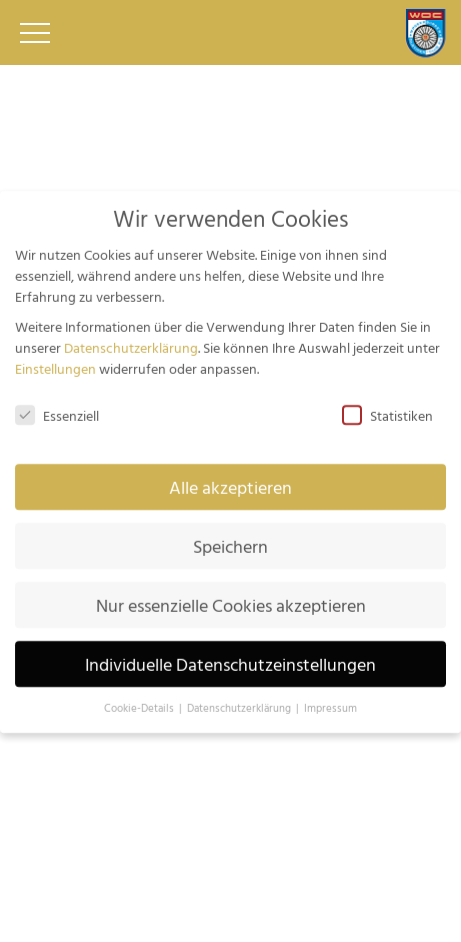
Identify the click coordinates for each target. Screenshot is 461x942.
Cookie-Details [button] (140, 699)
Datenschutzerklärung (131, 337)
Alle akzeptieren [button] (230, 477)
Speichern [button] (230, 536)
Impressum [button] (330, 699)
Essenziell (57, 406)
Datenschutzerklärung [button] (240, 699)
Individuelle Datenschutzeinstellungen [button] (230, 654)
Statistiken (387, 406)
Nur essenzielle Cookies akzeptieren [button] (231, 595)
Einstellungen (55, 358)
